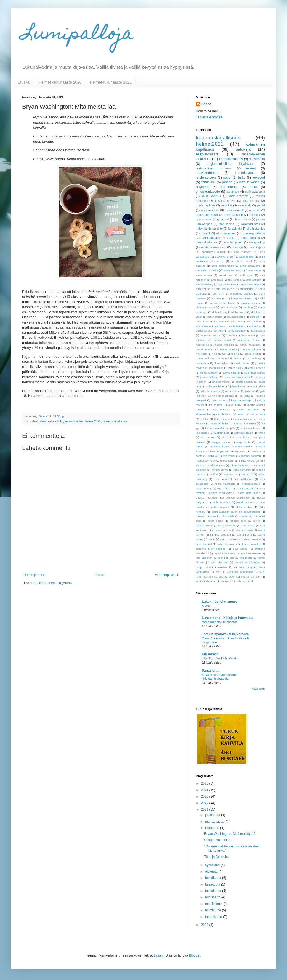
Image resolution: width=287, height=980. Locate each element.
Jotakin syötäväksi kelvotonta (225, 634)
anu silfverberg (205, 284)
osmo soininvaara (222, 493)
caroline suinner (250, 303)
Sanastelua (210, 671)
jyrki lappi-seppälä (223, 396)
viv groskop (257, 242)
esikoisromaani (207, 154)
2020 (205, 925)
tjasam (159, 955)
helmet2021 (93, 421)
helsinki (235, 354)
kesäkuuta (213, 884)
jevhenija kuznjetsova (237, 377)
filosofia (231, 335)
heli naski (201, 354)
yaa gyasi (225, 581)
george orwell (222, 340)
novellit (206, 233)
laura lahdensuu (220, 423)
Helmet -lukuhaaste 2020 (60, 82)
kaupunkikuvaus (231, 159)
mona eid (247, 474)
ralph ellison (216, 521)
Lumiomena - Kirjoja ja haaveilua (228, 618)
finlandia (254, 215)
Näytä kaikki (258, 689)
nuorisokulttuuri (251, 484)
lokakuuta (213, 828)
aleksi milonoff (49, 421)
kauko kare (216, 405)
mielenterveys (206, 178)
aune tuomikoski (207, 215)
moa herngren (242, 470)
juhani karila (238, 386)
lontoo (261, 433)
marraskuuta (215, 822)
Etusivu (24, 82)
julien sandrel (232, 391)
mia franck (229, 456)
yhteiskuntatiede (208, 192)
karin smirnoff (238, 196)
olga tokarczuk (245, 488)
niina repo (220, 479)
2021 (205, 809)
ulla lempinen (233, 242)
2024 (205, 790)
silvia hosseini (252, 539)
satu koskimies (229, 539)
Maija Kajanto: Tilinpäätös (220, 622)
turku (242, 178)
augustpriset (247, 289)
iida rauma (202, 363)
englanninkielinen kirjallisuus (230, 164)
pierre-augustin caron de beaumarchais (236, 512)
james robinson (209, 373)
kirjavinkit (234, 229)
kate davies (219, 400)
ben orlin (218, 294)
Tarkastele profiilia (209, 117)
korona (239, 414)
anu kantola (235, 280)
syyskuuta (213, 865)
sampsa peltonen (220, 535)
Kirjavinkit (210, 654)
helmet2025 (219, 354)
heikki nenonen (205, 349)
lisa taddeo (202, 433)
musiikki (227, 205)
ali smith (255, 210)
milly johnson (217, 465)
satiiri (211, 539)
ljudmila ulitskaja (243, 433)
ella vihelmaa (204, 326)
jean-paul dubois (255, 373)
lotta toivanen (249, 182)
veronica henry (243, 567)
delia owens (239, 312)
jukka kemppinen (210, 391)
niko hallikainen (243, 479)
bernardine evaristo (241, 294)
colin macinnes (229, 307)
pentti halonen (245, 502)
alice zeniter (247, 257)
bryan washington (72, 421)
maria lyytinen (205, 205)
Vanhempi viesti (166, 575)
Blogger (195, 955)
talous (253, 187)
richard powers (205, 525)
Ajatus (206, 606)
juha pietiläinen (216, 386)
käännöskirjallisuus (115, 421)
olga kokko (224, 488)
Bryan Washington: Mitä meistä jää (230, 834)
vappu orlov (203, 567)
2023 (205, 796)
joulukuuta (213, 815)
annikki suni (226, 275)
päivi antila (228, 516)
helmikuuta (213, 910)
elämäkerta (237, 326)
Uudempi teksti (34, 575)
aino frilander (243, 252)
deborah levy (220, 312)
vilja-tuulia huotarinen (240, 572)
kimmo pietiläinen (248, 410)
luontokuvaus (245, 173)
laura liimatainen (246, 423)
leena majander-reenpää (220, 428)
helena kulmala (252, 349)
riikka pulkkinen (227, 525)
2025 (205, 783)
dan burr (248, 307)
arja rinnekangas (251, 284)
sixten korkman (226, 544)
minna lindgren (239, 465)
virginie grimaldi (251, 577)
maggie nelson (221, 442)
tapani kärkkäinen (250, 553)
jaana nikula (216, 368)
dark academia (255, 192)
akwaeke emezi (224, 257)
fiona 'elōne (248, 335)
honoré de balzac (231, 358)
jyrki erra (250, 391)
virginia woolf (227, 577)
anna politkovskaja (223, 266)
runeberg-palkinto (253, 233)
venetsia (222, 567)
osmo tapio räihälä (249, 493)
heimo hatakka (228, 349)
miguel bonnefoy (206, 461)
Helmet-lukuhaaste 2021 (111, 82)
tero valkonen (204, 558)
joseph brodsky (244, 382)
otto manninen (226, 233)
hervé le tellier (253, 354)
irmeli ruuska (242, 363)
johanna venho (221, 382)
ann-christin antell (242, 261)
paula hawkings (221, 502)
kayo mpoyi (235, 405)
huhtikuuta (213, 897)
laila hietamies (255, 229)
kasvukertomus (207, 173)
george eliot (204, 219)
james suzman (232, 373)
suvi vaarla (240, 549)
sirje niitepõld (204, 544)
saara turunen (245, 530)
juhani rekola (257, 386)
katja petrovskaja (241, 400)
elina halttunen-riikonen (227, 321)
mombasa (229, 474)
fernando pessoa (210, 335)
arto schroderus (225, 289)
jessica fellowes (210, 377)
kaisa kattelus (211, 196)
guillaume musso (249, 340)
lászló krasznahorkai (234, 437)
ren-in (257, 521)
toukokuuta (214, 891)
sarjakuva (233, 192)
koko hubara (223, 414)
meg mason (240, 451)
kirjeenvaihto (203, 414)
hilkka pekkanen (206, 358)
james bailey (236, 368)
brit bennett (218, 298)
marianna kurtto (219, 447)
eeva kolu (202, 321)
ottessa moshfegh (207, 498)
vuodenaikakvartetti (213, 247)
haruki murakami (250, 345)
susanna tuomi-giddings (211, 549)
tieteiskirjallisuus (207, 242)
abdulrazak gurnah (214, 252)
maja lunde (243, 442)
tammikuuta (214, 917)
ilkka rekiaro (243, 219)
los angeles (208, 437)
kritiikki (205, 419)
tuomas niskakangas (247, 562)
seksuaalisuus (210, 210)
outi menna (229, 187)
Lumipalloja (78, 35)
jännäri (227, 182)
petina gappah (220, 507)
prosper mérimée (206, 516)
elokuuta (212, 872)
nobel (227, 178)
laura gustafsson (243, 419)
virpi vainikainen (205, 581)
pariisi (261, 205)
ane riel (219, 261)
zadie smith (242, 581)
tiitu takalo (246, 558)
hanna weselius (224, 345)
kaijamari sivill (250, 224)
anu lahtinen (254, 280)
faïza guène (258, 331)
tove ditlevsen (220, 562)
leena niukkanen (251, 428)
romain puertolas (222, 530)
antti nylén (247, 275)
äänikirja (237, 247)
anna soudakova (250, 266)
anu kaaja (217, 280)
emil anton (255, 326)
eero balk (255, 317)
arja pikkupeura (227, 284)
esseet (251, 168)
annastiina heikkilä (207, 270)
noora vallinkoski (225, 484)
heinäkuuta (214, 878)
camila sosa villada (222, 303)
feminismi (208, 182)
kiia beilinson (221, 410)
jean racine (226, 224)
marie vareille (244, 447)
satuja (231, 238)
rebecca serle (238, 521)
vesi (218, 572)
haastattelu (202, 345)
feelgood (259, 178)
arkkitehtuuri (203, 289)
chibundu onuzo (205, 307)
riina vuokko (248, 525)
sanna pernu (244, 535)
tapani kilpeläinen (224, 553)
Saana (206, 104)
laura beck (221, 419)
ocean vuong (204, 488)
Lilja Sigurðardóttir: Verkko (220, 658)
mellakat (212, 456)
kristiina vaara (257, 414)
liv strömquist (221, 433)
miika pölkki (227, 461)
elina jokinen (253, 321)
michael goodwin (251, 456)
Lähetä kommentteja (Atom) (51, 583)
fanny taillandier (237, 331)
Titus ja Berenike (216, 857)
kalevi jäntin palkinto (209, 229)
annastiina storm (233, 270)
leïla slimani (251, 201)
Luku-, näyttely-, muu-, (219, 602)
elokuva (221, 326)
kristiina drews (225, 201)
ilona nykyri (221, 363)
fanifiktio (218, 331)
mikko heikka (247, 461)
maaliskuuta (214, 904)
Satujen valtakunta (218, 840)
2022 (205, 803)
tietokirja (243, 149)
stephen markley (251, 544)
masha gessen (220, 451)
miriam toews (220, 470)
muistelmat (257, 159)
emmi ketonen (233, 215)
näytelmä (203, 187)
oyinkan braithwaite (238, 498)
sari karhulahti (210, 238)
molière (213, 474)
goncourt (223, 219)
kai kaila (245, 396)
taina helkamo (250, 238)
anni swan (254, 270)
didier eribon (215, 317)
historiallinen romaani (214, 168)
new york (244, 205)
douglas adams (236, 317)
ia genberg (254, 358)
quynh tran (246, 516)
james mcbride (256, 368)
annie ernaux (204, 275)
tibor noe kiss (226, 558)
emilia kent (202, 331)
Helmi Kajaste (257, 247)
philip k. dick (244, 507)
